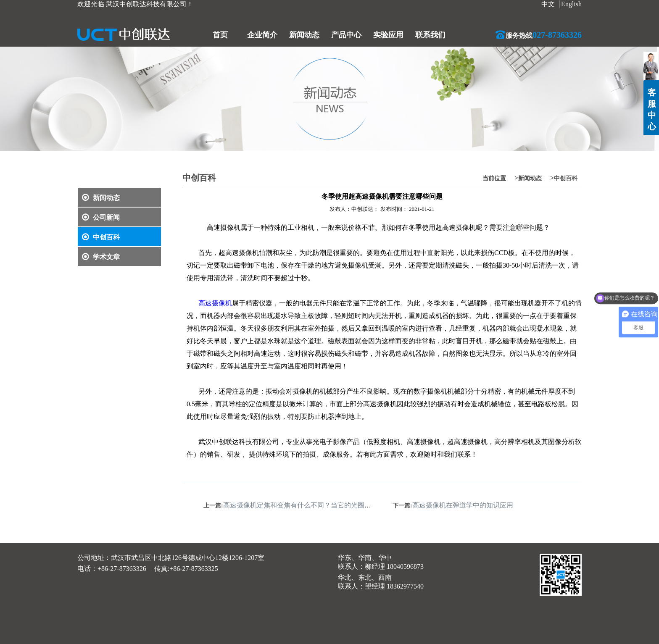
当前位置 (494, 178)
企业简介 (262, 35)
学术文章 (101, 257)
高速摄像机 (215, 303)
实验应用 (388, 35)
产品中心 (346, 35)
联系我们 (430, 35)
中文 (548, 4)
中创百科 (101, 237)
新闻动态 (304, 35)
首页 (220, 35)
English (571, 4)
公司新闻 (101, 217)
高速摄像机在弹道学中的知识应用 (463, 505)
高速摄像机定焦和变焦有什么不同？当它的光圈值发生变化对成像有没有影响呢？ (344, 505)
